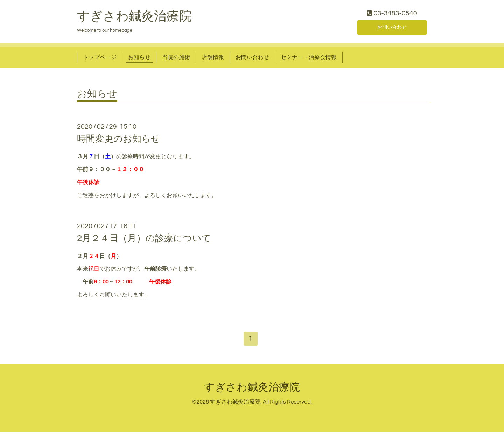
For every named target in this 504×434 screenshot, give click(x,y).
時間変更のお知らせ (119, 141)
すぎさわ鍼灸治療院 (134, 18)
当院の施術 (176, 59)
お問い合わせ (392, 28)
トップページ (100, 59)
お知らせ (139, 59)
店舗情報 (213, 59)
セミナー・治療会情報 (309, 59)
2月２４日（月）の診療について (144, 240)
